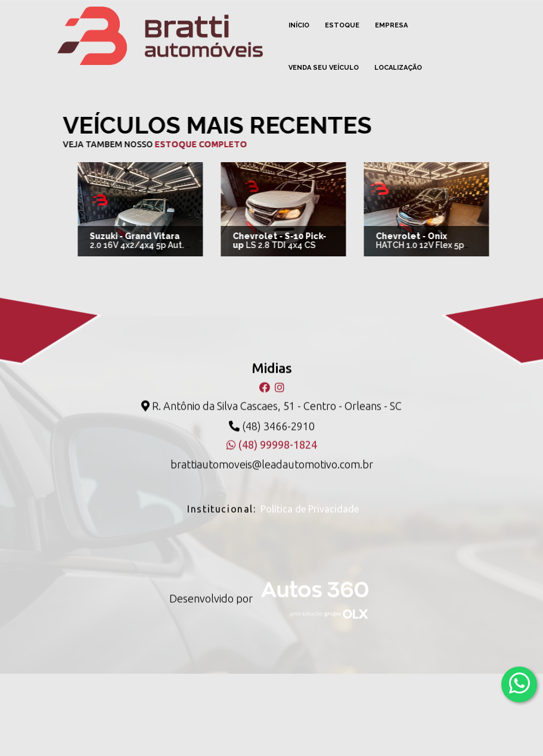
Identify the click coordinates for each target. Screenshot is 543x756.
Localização (398, 68)
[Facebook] (266, 376)
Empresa (391, 25)
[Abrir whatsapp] (519, 684)
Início (299, 25)
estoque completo (187, 144)
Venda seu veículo (324, 68)
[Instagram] (280, 376)
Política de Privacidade (310, 497)
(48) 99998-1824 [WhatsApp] (272, 433)
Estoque (342, 25)
